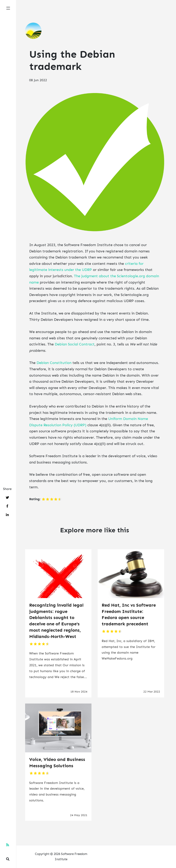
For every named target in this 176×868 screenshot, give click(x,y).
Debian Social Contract (75, 344)
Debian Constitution (54, 363)
